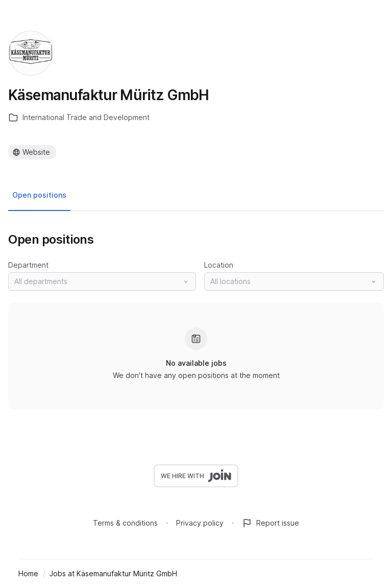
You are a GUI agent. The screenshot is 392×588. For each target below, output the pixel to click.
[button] (102, 281)
